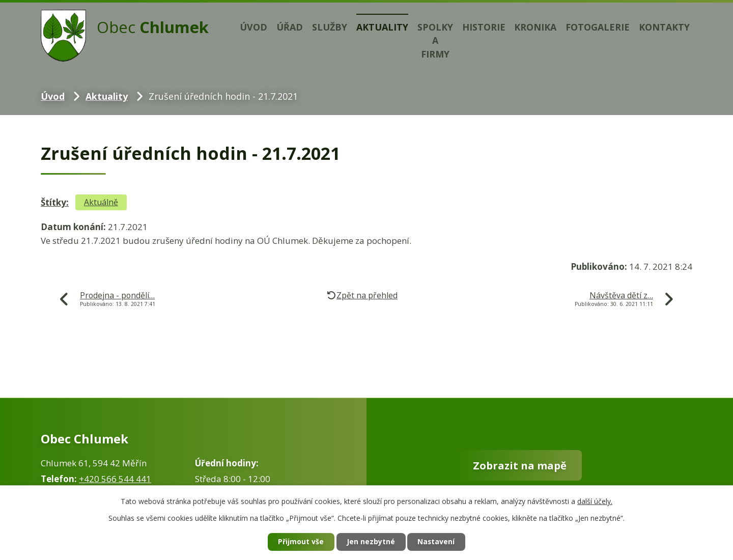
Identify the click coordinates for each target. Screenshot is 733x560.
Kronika (535, 27)
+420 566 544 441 (115, 479)
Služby (330, 27)
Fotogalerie (598, 27)
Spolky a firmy (435, 41)
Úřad (290, 27)
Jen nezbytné (371, 542)
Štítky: (55, 202)
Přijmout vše (300, 542)
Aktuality (382, 27)
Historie (484, 27)
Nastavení (437, 542)
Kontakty (664, 27)
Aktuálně (101, 202)
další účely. (595, 501)
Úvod (253, 27)
